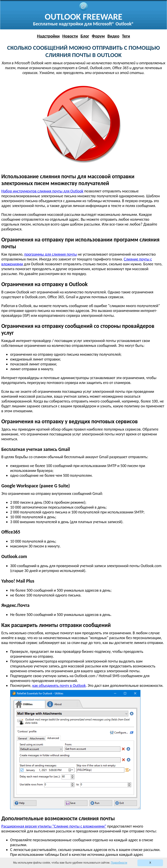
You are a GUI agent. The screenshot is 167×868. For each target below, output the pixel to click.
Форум (98, 36)
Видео (113, 36)
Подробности (119, 863)
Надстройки (48, 36)
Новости (70, 36)
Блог (85, 36)
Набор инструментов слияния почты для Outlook (42, 191)
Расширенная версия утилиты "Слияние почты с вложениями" (54, 826)
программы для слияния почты (51, 254)
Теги (126, 36)
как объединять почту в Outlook (59, 686)
